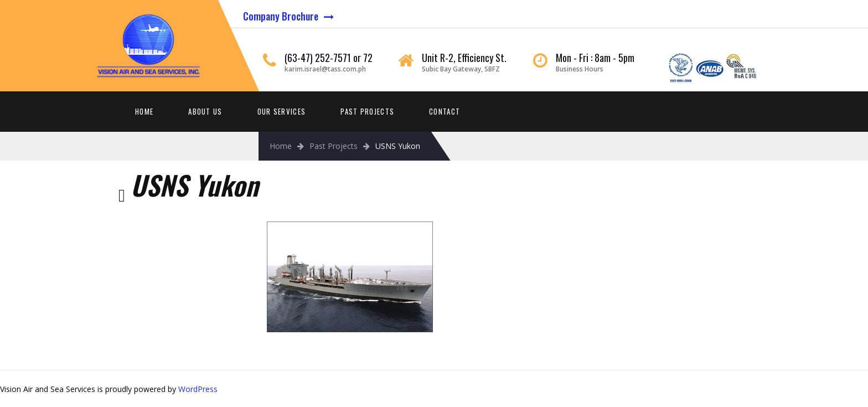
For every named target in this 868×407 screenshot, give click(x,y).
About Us (205, 111)
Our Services (282, 111)
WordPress (198, 389)
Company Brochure (281, 16)
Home (144, 111)
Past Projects (367, 111)
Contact (445, 111)
